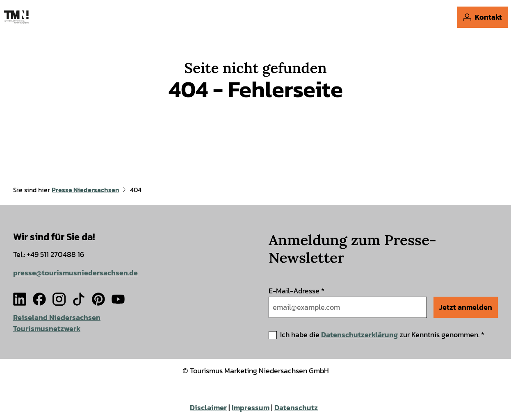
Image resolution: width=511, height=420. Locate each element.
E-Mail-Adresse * (297, 291)
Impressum (251, 408)
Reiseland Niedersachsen (57, 317)
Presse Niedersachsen (86, 190)
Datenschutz (296, 408)
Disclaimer (208, 408)
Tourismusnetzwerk (47, 328)
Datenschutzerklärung (359, 335)
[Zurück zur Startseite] (16, 17)
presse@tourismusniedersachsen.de (75, 273)
